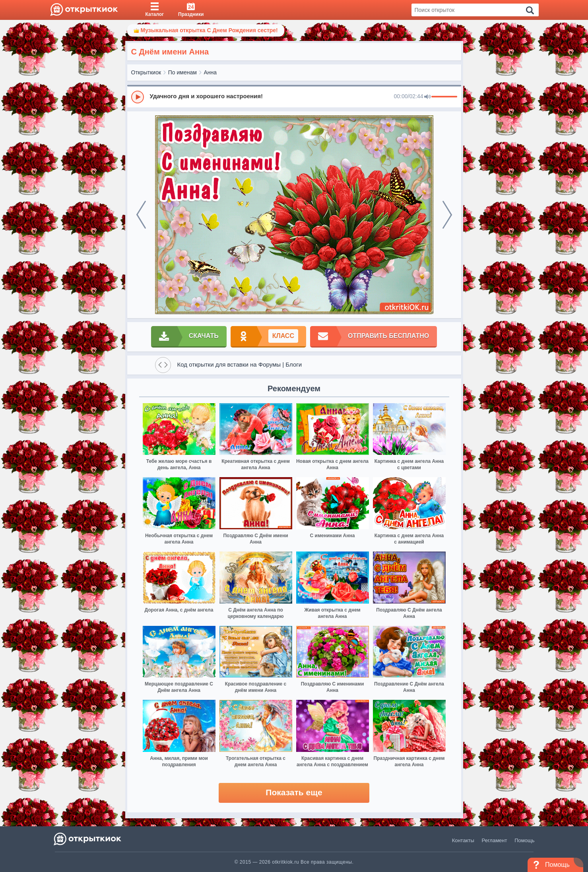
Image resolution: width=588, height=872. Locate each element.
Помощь (524, 840)
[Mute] (427, 97)
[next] (447, 215)
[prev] (141, 215)
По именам (182, 72)
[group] (294, 97)
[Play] (138, 97)
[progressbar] (444, 97)
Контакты (463, 840)
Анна (211, 72)
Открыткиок (146, 72)
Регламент (495, 840)
